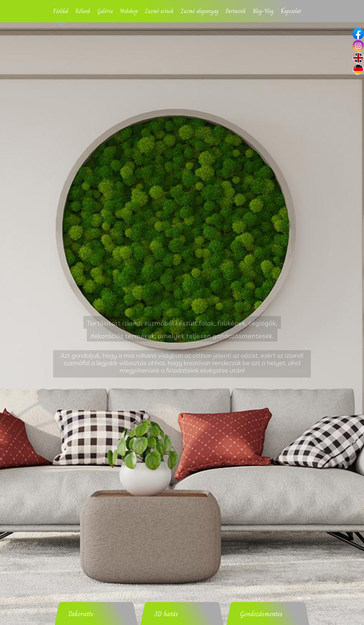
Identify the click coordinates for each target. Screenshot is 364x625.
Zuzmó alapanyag (200, 11)
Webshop (129, 11)
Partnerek (236, 11)
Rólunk (83, 11)
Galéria (105, 11)
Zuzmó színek (159, 11)
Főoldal (61, 11)
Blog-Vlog (263, 11)
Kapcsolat (291, 11)
